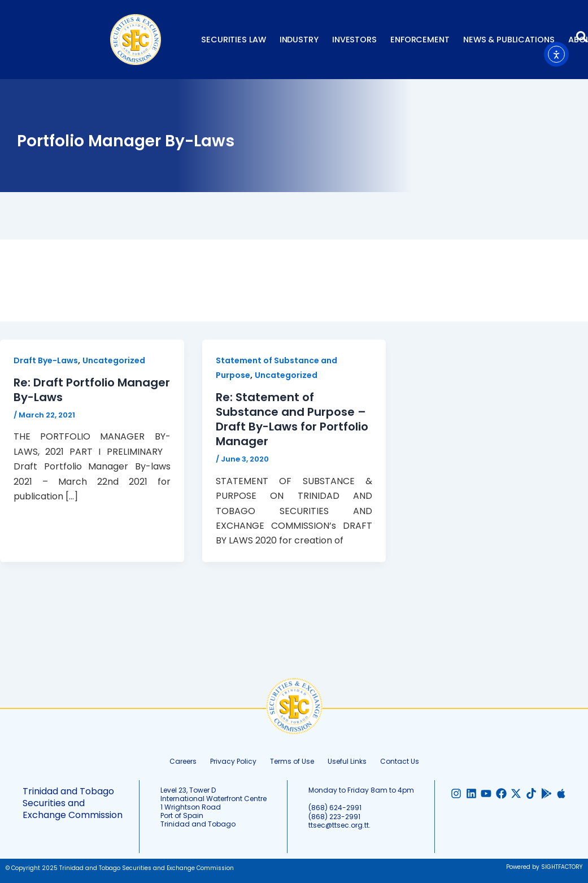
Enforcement (420, 40)
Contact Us (400, 761)
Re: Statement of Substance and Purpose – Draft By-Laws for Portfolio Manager (292, 419)
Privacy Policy (233, 761)
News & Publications (509, 40)
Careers (183, 761)
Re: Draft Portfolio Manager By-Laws (92, 390)
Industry (299, 40)
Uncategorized (114, 360)
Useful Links (347, 761)
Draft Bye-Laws (46, 360)
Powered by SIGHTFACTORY (544, 867)
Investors (354, 40)
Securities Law (234, 40)
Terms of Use (292, 761)
